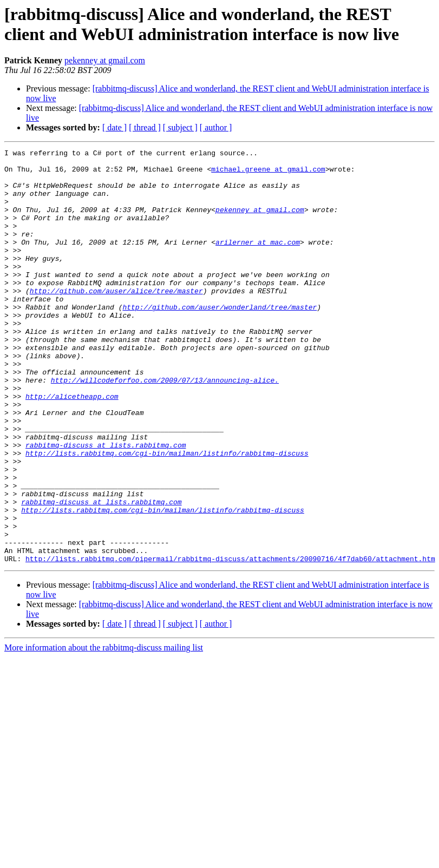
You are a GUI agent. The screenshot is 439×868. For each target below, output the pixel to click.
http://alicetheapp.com (72, 446)
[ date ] (114, 127)
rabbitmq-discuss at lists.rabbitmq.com (106, 505)
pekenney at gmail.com (105, 60)
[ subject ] (180, 127)
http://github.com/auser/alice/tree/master (116, 320)
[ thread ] (145, 127)
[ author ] (216, 127)
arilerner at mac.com (258, 261)
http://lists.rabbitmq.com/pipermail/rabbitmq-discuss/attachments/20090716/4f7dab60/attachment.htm (230, 641)
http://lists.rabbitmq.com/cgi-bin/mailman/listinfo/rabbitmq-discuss (167, 515)
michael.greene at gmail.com (268, 174)
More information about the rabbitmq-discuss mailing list (104, 730)
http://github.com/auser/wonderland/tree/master (219, 339)
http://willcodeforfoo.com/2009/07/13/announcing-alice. (165, 427)
